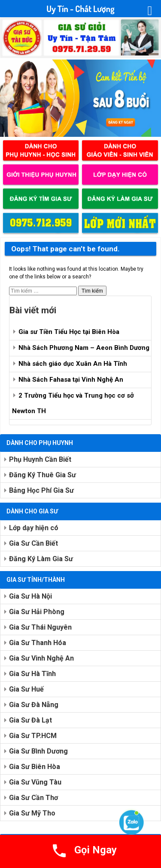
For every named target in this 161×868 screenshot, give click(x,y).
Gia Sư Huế (26, 689)
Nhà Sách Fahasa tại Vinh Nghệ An (71, 380)
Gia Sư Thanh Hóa (38, 643)
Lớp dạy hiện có (34, 528)
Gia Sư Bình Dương (38, 751)
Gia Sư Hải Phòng (37, 612)
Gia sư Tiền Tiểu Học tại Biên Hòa (69, 332)
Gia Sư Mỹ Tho (32, 813)
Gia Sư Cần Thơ (33, 798)
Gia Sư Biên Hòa (35, 767)
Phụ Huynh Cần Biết (40, 459)
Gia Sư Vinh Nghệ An (41, 658)
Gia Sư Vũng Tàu (35, 782)
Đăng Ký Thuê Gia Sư (43, 475)
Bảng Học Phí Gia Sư (41, 490)
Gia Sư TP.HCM (33, 736)
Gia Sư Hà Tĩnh (32, 674)
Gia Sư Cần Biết (33, 543)
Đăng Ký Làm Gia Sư (41, 559)
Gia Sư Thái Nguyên (40, 627)
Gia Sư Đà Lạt (30, 720)
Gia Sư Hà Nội (30, 596)
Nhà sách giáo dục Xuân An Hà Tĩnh (73, 364)
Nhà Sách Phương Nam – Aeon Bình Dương (84, 348)
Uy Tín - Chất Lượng (80, 9)
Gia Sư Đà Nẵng (34, 705)
